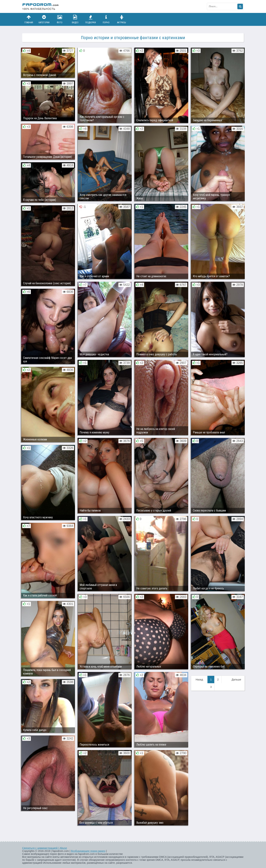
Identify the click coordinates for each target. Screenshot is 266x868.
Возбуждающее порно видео (88, 851)
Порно (106, 19)
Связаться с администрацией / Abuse (45, 848)
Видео (75, 19)
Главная (29, 19)
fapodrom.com (41, 6)
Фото (60, 19)
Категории (44, 19)
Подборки (91, 19)
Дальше (236, 680)
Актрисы (122, 19)
